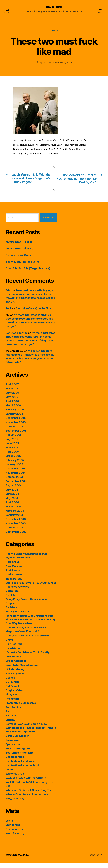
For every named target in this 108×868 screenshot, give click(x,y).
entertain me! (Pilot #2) (20, 247)
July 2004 (12, 495)
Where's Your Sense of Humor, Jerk (27, 800)
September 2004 (16, 486)
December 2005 (16, 423)
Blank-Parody (14, 584)
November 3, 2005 (62, 63)
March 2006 (13, 411)
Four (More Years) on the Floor (34, 314)
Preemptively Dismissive (21, 708)
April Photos (13, 575)
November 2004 (16, 478)
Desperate (12, 596)
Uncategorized (15, 762)
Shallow (10, 725)
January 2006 (14, 419)
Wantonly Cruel (15, 779)
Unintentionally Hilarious (20, 766)
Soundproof (13, 745)
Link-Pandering (15, 674)
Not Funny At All (15, 679)
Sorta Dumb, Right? (17, 741)
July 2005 (12, 444)
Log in (9, 826)
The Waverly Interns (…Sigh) (23, 267)
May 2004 (12, 503)
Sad (8, 717)
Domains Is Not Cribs (18, 260)
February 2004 (15, 516)
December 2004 (16, 474)
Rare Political (14, 712)
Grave (54, 31)
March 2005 (13, 461)
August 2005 (14, 440)
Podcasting (13, 704)
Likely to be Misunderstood (22, 670)
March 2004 (13, 512)
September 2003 (16, 537)
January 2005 (14, 470)
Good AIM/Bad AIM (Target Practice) (28, 273)
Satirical (11, 721)
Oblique (10, 683)
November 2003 (16, 529)
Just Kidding (13, 662)
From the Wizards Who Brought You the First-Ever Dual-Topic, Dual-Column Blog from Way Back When (30, 625)
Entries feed (13, 830)
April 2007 (12, 389)
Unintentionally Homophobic (23, 770)
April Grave (13, 567)
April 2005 (12, 457)
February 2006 (15, 415)
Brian (9, 296)
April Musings (14, 571)
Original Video (14, 695)
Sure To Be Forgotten (18, 754)
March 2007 (13, 394)
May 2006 (12, 402)
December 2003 (16, 524)
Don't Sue (11, 600)
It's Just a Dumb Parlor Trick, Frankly (28, 658)
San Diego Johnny (17, 338)
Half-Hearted (14, 649)
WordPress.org (15, 838)
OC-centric (12, 687)
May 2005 (12, 453)
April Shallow (14, 580)
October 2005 (14, 432)
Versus (10, 775)
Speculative (13, 749)
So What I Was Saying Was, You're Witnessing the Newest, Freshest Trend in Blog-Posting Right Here (31, 733)
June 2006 (12, 398)
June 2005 (12, 448)
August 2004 (14, 491)
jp (44, 63)
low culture (54, 7)
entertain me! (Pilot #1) (19, 254)
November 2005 (16, 427)
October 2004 (14, 482)
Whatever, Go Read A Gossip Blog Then (29, 795)
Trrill (9, 314)
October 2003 (14, 533)
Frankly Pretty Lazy (17, 617)
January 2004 (14, 520)
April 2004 (12, 507)
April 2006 (12, 406)
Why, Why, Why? (16, 804)
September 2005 (16, 436)
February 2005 (15, 465)
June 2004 (12, 499)
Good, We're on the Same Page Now (27, 641)
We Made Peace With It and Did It (26, 783)
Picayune (11, 700)
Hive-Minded (13, 653)
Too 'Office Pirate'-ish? (19, 758)
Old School (12, 691)
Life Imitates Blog (16, 666)
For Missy (11, 612)
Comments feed (15, 834)
